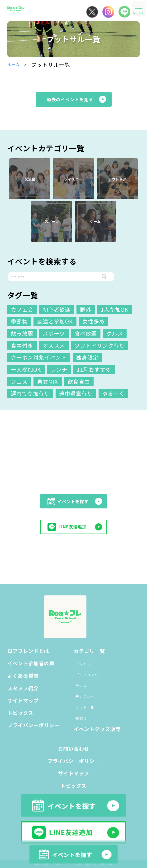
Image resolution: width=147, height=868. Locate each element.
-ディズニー (84, 697)
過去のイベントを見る (70, 99)
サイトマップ (23, 700)
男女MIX (48, 381)
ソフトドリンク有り (100, 345)
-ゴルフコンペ (86, 675)
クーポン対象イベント (39, 357)
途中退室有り (76, 393)
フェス (19, 381)
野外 (86, 309)
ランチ (59, 369)
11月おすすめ (94, 369)
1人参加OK (115, 309)
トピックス (20, 713)
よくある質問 (23, 676)
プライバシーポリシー (33, 725)
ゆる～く (113, 393)
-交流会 (80, 718)
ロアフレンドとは (28, 651)
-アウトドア (84, 664)
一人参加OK (26, 369)
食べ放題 (86, 333)
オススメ (54, 345)
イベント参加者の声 (31, 663)
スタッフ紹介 (23, 688)
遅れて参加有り (30, 393)
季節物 (19, 321)
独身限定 (87, 357)
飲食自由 (79, 381)
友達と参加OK (55, 321)
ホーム (14, 64)
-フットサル (84, 707)
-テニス (80, 686)
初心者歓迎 (57, 309)
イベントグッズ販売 (97, 729)
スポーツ (54, 333)
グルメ (115, 333)
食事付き (22, 345)
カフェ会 (22, 309)
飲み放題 (22, 333)
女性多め (94, 321)
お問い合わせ (74, 749)
